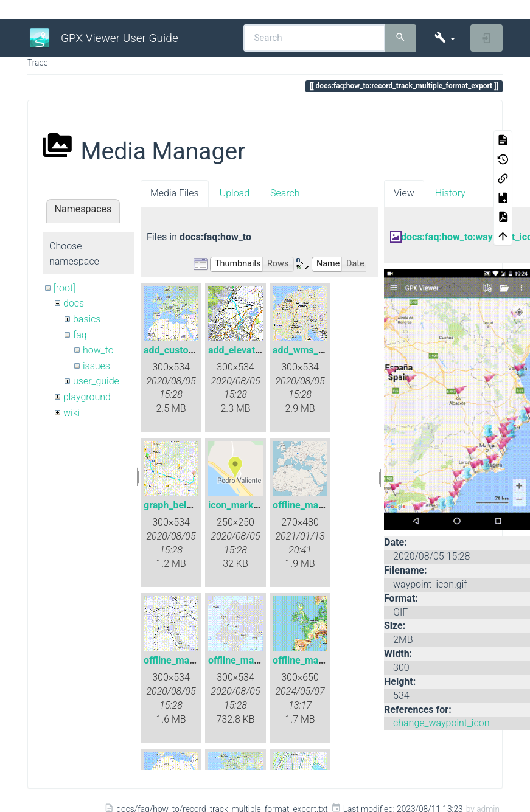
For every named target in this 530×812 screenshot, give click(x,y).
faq (80, 335)
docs (74, 303)
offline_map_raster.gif (320, 505)
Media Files (175, 193)
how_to (98, 350)
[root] (65, 288)
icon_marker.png (244, 505)
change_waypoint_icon (441, 723)
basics (87, 319)
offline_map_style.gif (189, 660)
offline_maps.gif (308, 660)
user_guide (96, 381)
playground (87, 397)
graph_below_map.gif (190, 505)
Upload (235, 193)
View (404, 193)
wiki (71, 413)
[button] (445, 38)
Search (285, 193)
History (450, 193)
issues (96, 366)
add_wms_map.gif (312, 350)
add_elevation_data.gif (257, 350)
